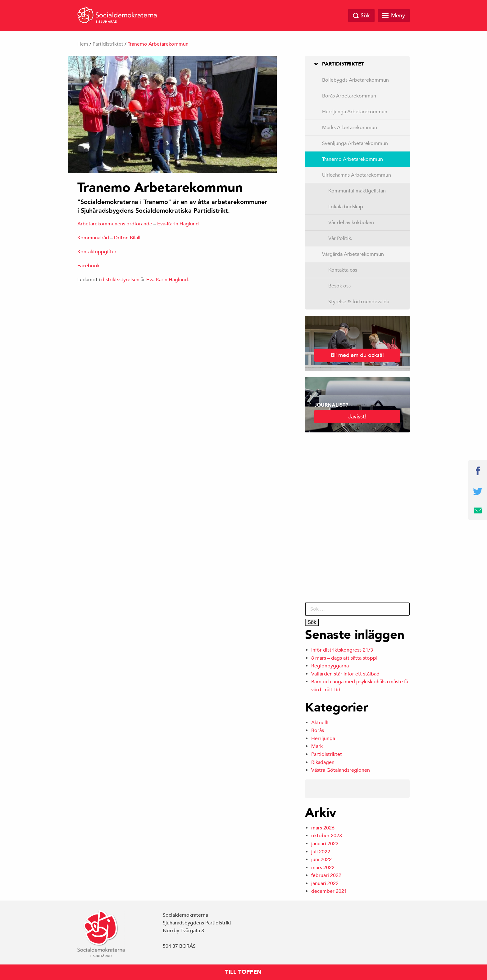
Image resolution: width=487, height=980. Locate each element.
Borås (318, 730)
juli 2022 (321, 852)
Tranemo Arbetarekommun (353, 159)
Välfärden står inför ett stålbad (345, 674)
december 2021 (329, 891)
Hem (83, 44)
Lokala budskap (346, 207)
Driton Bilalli (128, 238)
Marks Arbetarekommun (350, 128)
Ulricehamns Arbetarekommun (357, 175)
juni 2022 (321, 860)
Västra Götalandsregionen (341, 770)
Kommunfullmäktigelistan (357, 191)
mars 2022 (323, 868)
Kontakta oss (343, 270)
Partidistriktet (108, 44)
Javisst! (357, 416)
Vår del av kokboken (351, 223)
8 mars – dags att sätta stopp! (344, 658)
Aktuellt (320, 723)
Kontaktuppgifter (97, 252)
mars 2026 (323, 828)
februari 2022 (326, 875)
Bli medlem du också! (357, 355)
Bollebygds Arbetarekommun (355, 80)
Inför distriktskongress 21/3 (342, 650)
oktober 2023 (327, 836)
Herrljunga (323, 738)
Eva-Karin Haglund (178, 224)
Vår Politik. (340, 238)
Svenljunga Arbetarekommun (355, 143)
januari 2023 (325, 844)
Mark (317, 746)
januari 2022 (325, 883)
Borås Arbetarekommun (349, 96)
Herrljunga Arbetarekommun (355, 112)
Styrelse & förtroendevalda (359, 302)
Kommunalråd (93, 238)
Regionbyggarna (330, 666)
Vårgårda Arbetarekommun (353, 254)
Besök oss (339, 286)
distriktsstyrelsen (120, 280)
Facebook (89, 266)
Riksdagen (323, 762)
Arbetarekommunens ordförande (115, 224)
